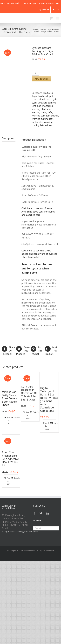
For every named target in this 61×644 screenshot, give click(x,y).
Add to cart (41, 79)
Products (43, 30)
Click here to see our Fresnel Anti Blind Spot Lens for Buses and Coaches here (38, 212)
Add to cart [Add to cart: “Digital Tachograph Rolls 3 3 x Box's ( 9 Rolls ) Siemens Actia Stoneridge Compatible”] (47, 426)
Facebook (9, 351)
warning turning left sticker (42, 124)
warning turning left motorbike (43, 120)
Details (16, 417)
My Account (44, 10)
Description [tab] (8, 138)
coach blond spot (41, 99)
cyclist (55, 99)
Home (35, 30)
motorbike (48, 106)
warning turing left (42, 112)
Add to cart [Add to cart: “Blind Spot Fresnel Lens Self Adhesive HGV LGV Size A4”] (9, 481)
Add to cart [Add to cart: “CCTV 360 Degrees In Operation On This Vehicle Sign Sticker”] (28, 415)
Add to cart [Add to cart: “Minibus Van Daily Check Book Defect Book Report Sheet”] (9, 420)
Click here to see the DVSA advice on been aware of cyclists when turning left (39, 254)
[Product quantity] (35, 73)
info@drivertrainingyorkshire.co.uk (44, 3)
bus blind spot (46, 96)
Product (23, 351)
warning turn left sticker (45, 115)
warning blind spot (42, 109)
